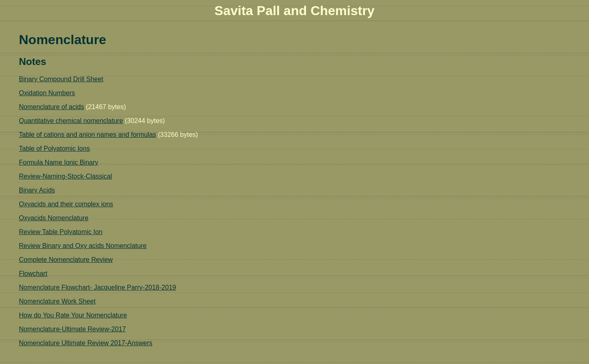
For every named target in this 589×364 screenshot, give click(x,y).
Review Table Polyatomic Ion (61, 232)
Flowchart (33, 274)
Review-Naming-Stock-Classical (65, 176)
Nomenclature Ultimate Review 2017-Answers (85, 343)
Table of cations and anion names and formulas (87, 135)
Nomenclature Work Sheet (57, 301)
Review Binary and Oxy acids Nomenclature (83, 246)
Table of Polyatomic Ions (54, 149)
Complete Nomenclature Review (66, 260)
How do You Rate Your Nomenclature (73, 315)
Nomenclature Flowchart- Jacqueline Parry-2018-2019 (97, 287)
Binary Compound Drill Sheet (61, 79)
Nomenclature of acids (51, 107)
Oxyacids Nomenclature (54, 218)
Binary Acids (37, 190)
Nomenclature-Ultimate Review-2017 (72, 329)
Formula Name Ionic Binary (58, 162)
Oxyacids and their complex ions (66, 204)
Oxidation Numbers (47, 93)
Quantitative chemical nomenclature (71, 121)
